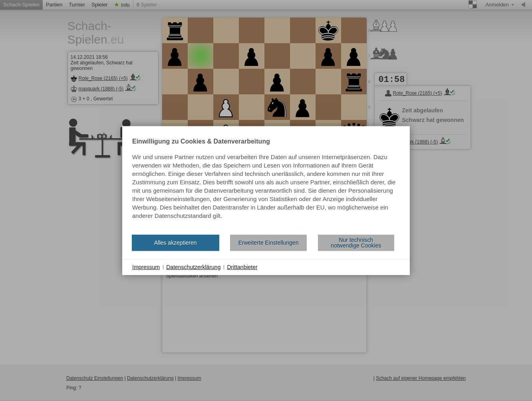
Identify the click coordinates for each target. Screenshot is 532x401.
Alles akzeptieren (176, 243)
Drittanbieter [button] (242, 267)
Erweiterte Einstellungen (269, 243)
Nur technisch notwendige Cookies (356, 243)
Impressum (146, 267)
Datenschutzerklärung (193, 267)
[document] (266, 183)
